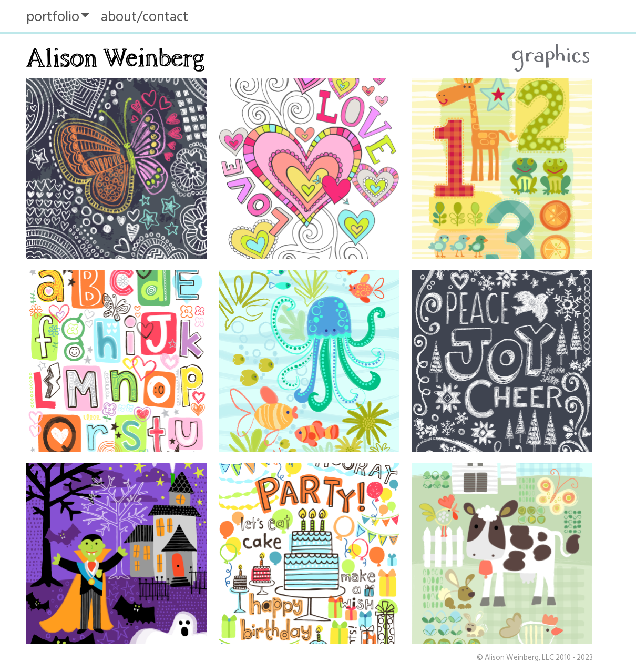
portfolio (53, 17)
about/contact (145, 17)
